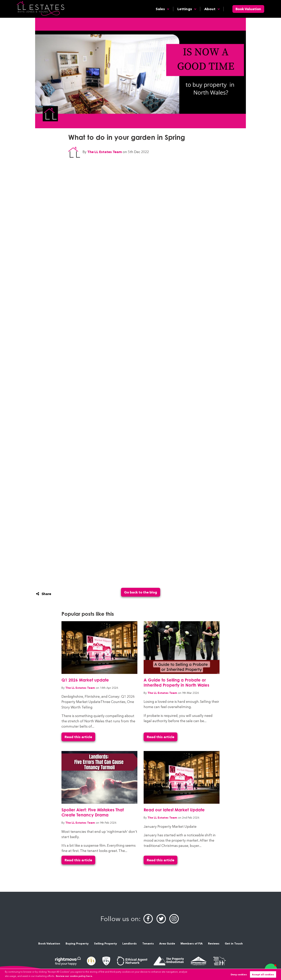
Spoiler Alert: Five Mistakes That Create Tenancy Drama (93, 812)
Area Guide (167, 943)
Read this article (78, 737)
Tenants (148, 943)
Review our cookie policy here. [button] (74, 976)
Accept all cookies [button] (263, 974)
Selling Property (105, 943)
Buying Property (77, 943)
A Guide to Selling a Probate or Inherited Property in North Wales (176, 682)
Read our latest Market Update (174, 810)
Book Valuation (248, 9)
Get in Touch (234, 943)
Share (44, 594)
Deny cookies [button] (239, 974)
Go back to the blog (141, 592)
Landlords (129, 943)
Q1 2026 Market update (85, 680)
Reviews (214, 943)
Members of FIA (192, 943)
